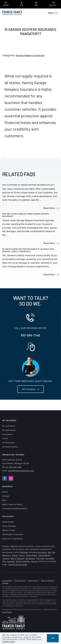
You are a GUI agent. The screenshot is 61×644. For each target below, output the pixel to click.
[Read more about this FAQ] (51, 208)
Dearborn (6, 555)
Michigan (24, 552)
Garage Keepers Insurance (30, 55)
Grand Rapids (44, 555)
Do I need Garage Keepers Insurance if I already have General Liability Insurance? (28, 250)
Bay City (51, 552)
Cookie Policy (33, 581)
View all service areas (18, 565)
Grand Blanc (31, 555)
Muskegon (30, 558)
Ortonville (40, 558)
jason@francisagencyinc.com (21, 471)
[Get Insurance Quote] (30, 389)
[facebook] (5, 478)
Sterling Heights (23, 561)
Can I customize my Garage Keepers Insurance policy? (28, 185)
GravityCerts (7, 612)
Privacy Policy (20, 581)
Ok (53, 638)
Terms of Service (47, 581)
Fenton (22, 555)
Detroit (15, 555)
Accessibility (7, 581)
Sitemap (5, 583)
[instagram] (11, 478)
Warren (34, 561)
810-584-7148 (30, 335)
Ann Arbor (42, 552)
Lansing (6, 558)
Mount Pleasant (17, 558)
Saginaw (11, 561)
